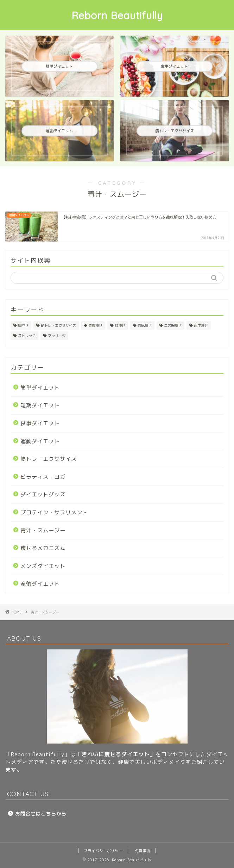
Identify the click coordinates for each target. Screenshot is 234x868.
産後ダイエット (40, 584)
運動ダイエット (40, 441)
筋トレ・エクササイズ (49, 459)
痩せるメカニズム (43, 548)
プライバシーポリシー (103, 851)
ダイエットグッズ (43, 494)
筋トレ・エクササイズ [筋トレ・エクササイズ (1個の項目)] (58, 325)
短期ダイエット (40, 405)
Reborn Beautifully (117, 15)
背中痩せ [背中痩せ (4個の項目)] (201, 325)
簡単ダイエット (40, 388)
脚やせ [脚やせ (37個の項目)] (23, 325)
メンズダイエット (43, 566)
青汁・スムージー (43, 530)
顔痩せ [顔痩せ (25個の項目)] (120, 325)
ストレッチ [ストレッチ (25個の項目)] (27, 336)
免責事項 (143, 851)
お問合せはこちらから (41, 814)
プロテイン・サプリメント (54, 512)
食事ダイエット (40, 423)
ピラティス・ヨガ (43, 477)
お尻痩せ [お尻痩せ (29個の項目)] (145, 325)
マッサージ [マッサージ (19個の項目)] (57, 336)
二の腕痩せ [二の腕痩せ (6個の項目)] (173, 325)
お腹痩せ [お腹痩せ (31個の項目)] (95, 325)
